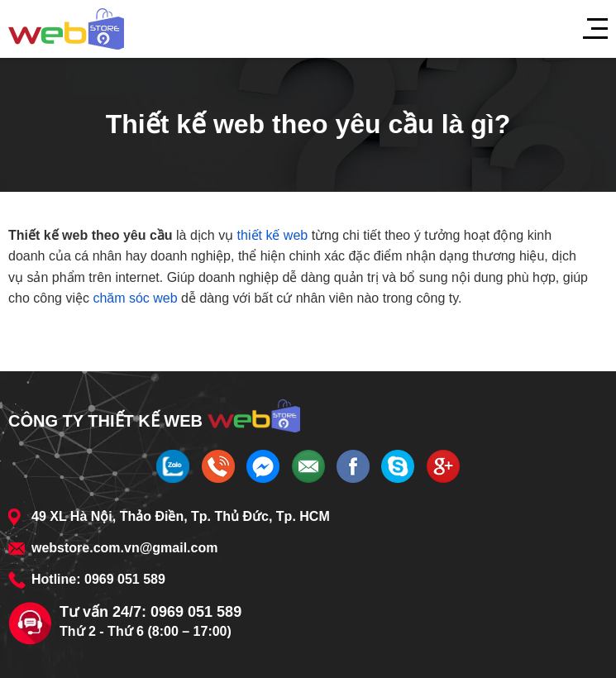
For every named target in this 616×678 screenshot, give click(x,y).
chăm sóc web (135, 298)
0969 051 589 (125, 579)
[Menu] (587, 29)
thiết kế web (273, 235)
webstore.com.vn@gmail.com (124, 548)
